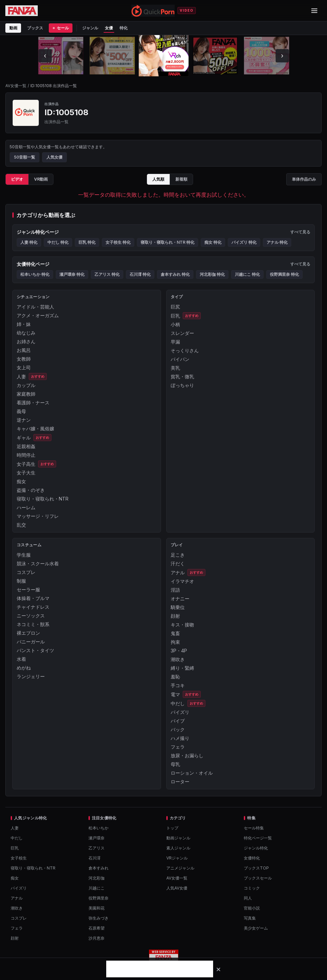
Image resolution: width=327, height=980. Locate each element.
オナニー (180, 599)
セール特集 (254, 828)
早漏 (175, 342)
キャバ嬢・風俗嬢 (35, 429)
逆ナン (24, 420)
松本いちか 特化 (35, 274)
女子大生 (26, 473)
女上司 (24, 367)
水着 (21, 659)
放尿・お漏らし (187, 755)
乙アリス (97, 848)
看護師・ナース (33, 403)
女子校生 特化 (118, 242)
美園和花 (97, 908)
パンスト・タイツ (35, 650)
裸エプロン (28, 633)
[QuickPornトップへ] (153, 11)
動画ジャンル (178, 838)
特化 (124, 28)
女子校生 (19, 858)
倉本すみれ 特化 (175, 274)
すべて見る (300, 232)
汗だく (178, 563)
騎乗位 (178, 607)
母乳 (175, 764)
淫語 (175, 590)
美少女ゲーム (256, 928)
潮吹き (178, 659)
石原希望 (97, 928)
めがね (24, 668)
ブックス (35, 28)
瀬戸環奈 (97, 838)
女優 (109, 28)
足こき (178, 555)
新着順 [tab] (181, 179)
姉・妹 (24, 324)
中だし (178, 703)
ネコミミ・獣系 (33, 624)
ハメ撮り (180, 738)
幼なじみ (26, 333)
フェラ (178, 747)
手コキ (178, 685)
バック (178, 729)
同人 (248, 898)
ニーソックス (31, 616)
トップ (172, 828)
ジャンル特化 (256, 848)
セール (61, 28)
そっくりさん (185, 350)
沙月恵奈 (97, 938)
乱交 (21, 525)
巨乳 (175, 316)
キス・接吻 (182, 625)
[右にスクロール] (282, 56)
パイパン (180, 359)
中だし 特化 (58, 242)
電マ (175, 694)
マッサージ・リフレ (38, 516)
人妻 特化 (29, 242)
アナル (178, 572)
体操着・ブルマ (33, 598)
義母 (21, 411)
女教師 (24, 359)
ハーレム (26, 507)
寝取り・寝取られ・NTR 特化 (168, 242)
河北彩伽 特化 (212, 274)
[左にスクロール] (45, 56)
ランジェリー (31, 676)
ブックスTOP (256, 868)
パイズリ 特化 (244, 242)
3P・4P (179, 651)
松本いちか (99, 828)
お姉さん (26, 341)
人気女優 (54, 157)
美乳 (175, 368)
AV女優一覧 (16, 86)
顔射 (175, 616)
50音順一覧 (25, 157)
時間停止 (26, 455)
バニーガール (31, 642)
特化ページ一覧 (258, 838)
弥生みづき (99, 918)
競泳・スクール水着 (38, 563)
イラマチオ (182, 581)
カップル (26, 385)
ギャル (24, 438)
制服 (21, 581)
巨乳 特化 (87, 242)
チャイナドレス (33, 607)
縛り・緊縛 (182, 668)
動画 (13, 28)
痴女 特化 (213, 242)
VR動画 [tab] (41, 179)
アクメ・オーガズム (38, 315)
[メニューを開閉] (314, 11)
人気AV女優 (177, 888)
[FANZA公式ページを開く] (22, 11)
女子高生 (26, 464)
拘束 (175, 642)
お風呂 (24, 350)
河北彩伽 (97, 878)
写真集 (250, 918)
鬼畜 (175, 633)
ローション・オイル (192, 773)
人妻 (21, 376)
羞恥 (175, 677)
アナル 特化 (277, 242)
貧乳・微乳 (182, 376)
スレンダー (182, 333)
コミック (252, 888)
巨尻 (175, 307)
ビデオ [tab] (17, 179)
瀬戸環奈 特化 (72, 274)
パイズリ (180, 712)
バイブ (178, 721)
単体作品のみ (304, 179)
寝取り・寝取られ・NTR (43, 499)
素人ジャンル (178, 848)
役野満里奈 (99, 898)
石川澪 (95, 858)
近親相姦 (26, 446)
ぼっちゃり (182, 385)
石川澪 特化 (140, 274)
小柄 (175, 324)
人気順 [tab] (158, 179)
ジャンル (90, 28)
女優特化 (252, 858)
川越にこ (97, 888)
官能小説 (252, 908)
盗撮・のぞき (31, 490)
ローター (180, 781)
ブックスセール (258, 878)
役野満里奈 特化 (284, 274)
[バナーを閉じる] (218, 969)
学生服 (24, 555)
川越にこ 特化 (247, 274)
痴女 (21, 481)
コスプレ (26, 572)
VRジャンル (177, 858)
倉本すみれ (99, 868)
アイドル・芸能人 (35, 307)
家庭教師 (26, 394)
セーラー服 (28, 590)
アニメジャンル (180, 868)
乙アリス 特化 (107, 274)
